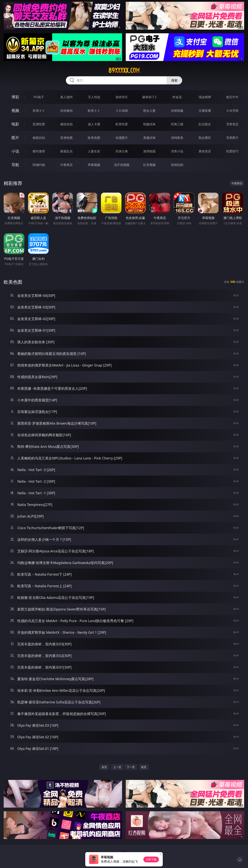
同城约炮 (39, 165)
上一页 (117, 767)
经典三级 (177, 124)
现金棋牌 (205, 97)
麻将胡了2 (149, 97)
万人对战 (94, 97)
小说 (15, 151)
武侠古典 (122, 151)
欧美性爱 (122, 124)
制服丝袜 (149, 124)
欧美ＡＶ (94, 111)
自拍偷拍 (66, 111)
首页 (104, 767)
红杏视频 (149, 165)
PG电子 (39, 97)
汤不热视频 (122, 165)
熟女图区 (205, 138)
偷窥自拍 (39, 138)
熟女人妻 (149, 111)
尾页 (144, 767)
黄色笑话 (205, 151)
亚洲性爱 (39, 124)
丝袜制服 (177, 111)
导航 (15, 165)
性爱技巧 (232, 151)
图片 (15, 138)
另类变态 (232, 124)
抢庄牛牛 (232, 97)
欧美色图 (94, 138)
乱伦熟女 (205, 124)
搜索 (174, 80)
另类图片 (232, 138)
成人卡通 (94, 124)
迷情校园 (149, 151)
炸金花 (177, 97)
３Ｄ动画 (122, 111)
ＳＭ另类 (232, 111)
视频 (15, 110)
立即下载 (151, 859)
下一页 (131, 767)
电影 (15, 124)
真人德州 (66, 97)
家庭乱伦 (66, 151)
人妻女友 (94, 151)
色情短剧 (177, 165)
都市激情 (39, 151)
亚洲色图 (66, 138)
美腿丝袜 (149, 138)
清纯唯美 (177, 138)
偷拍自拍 (66, 124)
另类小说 (177, 151)
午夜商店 (66, 165)
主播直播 (205, 111)
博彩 (15, 97)
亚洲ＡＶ (39, 111)
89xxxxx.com (124, 70)
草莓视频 (94, 165)
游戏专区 (122, 97)
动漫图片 (122, 138)
